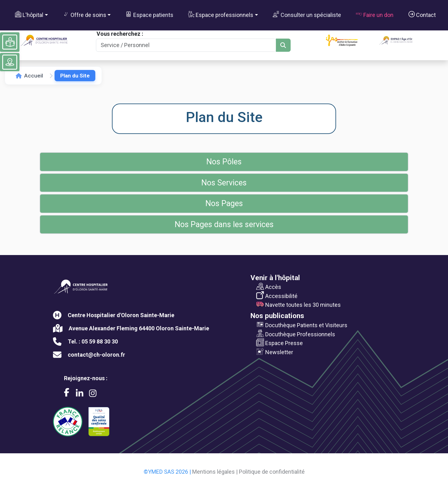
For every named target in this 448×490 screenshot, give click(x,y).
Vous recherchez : (120, 34)
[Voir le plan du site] (10, 62)
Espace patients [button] (149, 15)
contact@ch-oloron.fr (96, 355)
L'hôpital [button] (29, 15)
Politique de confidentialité (272, 472)
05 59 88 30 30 (100, 341)
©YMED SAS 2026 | (167, 472)
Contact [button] (422, 15)
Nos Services (224, 183)
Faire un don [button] (375, 15)
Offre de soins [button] (84, 15)
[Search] (186, 45)
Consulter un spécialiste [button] (307, 15)
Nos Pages (224, 203)
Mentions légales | (215, 472)
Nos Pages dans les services (224, 224)
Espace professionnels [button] (221, 15)
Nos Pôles (224, 162)
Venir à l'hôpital (275, 278)
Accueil (29, 76)
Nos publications (277, 316)
